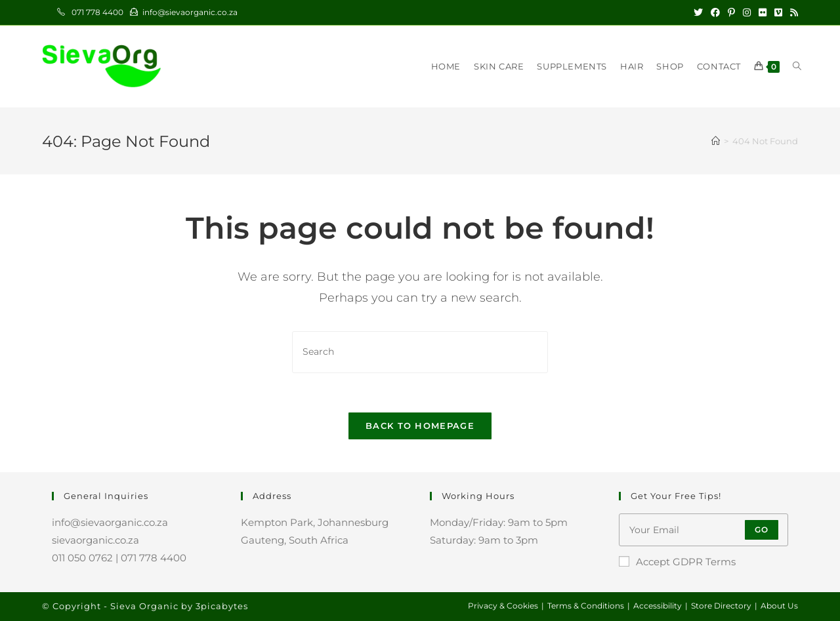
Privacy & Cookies (503, 606)
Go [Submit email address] (762, 530)
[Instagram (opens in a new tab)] (747, 12)
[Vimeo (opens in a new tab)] (778, 12)
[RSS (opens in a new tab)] (792, 12)
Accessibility (658, 606)
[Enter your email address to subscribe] (703, 530)
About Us (779, 606)
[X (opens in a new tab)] (698, 12)
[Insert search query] (420, 352)
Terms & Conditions (586, 606)
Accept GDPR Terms (677, 562)
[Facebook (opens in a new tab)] (715, 12)
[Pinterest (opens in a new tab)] (731, 12)
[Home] (716, 141)
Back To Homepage (420, 426)
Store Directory (721, 606)
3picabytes (222, 606)
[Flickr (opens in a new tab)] (763, 12)
